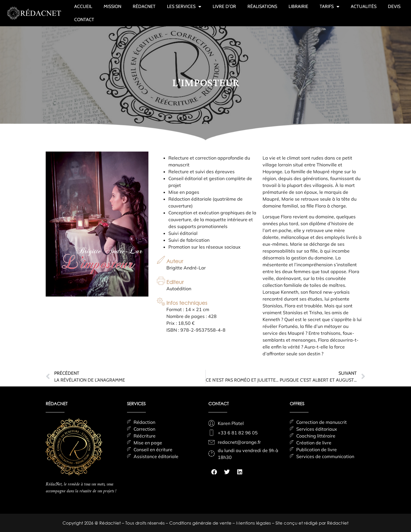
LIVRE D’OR (224, 6)
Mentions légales (254, 523)
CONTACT (84, 20)
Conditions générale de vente (201, 523)
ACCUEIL (83, 6)
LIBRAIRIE (298, 6)
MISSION (112, 6)
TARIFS (330, 7)
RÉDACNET (144, 6)
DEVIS (394, 6)
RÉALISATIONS (262, 6)
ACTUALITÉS (364, 6)
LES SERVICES (184, 7)
